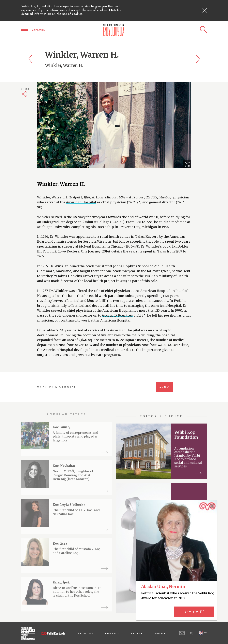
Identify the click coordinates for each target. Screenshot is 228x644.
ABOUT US (86, 634)
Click (113, 10)
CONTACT (112, 634)
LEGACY (137, 634)
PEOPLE (160, 634)
